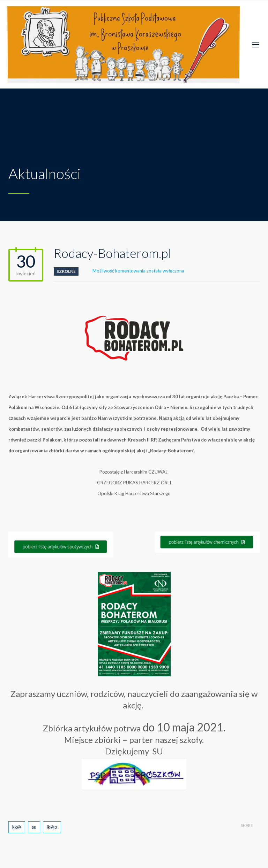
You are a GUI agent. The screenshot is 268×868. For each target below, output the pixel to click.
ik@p (52, 827)
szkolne (66, 271)
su (34, 827)
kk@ (17, 827)
